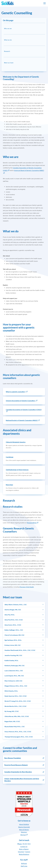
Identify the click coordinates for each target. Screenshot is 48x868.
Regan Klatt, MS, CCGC (12, 721)
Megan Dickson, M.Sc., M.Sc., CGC (16, 686)
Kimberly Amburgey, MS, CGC (15, 665)
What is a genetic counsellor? (16, 392)
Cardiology (10, 457)
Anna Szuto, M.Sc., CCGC (13, 625)
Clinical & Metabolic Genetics (16, 442)
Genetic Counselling (17, 13)
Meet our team (9, 63)
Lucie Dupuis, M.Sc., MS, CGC (14, 676)
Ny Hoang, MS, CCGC (12, 711)
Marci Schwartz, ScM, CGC (13, 681)
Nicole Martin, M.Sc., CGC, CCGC (16, 706)
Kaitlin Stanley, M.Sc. (12, 660)
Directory (24, 832)
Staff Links (24, 866)
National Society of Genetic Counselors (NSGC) (22, 420)
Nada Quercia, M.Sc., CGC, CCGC (16, 696)
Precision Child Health (27, 587)
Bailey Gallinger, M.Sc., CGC (14, 630)
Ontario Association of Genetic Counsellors (21, 401)
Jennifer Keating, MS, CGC (13, 655)
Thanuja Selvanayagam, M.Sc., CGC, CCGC (19, 737)
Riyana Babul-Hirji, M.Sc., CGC (15, 726)
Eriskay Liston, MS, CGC (13, 645)
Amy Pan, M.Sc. (10, 615)
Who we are (8, 29)
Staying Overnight (24, 827)
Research (7, 51)
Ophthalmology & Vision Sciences (17, 470)
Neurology (9, 485)
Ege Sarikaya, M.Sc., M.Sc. (13, 640)
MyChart (23, 835)
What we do (8, 40)
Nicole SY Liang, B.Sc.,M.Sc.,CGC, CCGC (18, 701)
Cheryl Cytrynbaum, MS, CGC (14, 635)
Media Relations (24, 854)
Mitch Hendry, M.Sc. (11, 691)
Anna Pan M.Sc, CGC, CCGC (14, 620)
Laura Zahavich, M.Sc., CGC (14, 671)
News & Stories (24, 830)
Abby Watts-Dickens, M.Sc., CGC (16, 605)
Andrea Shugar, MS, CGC (13, 610)
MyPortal (24, 864)
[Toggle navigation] (45, 3)
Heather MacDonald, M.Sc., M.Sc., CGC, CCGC (20, 650)
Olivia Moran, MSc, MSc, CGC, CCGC (17, 716)
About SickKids (24, 824)
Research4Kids (32, 523)
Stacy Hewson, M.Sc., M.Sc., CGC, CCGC (18, 732)
